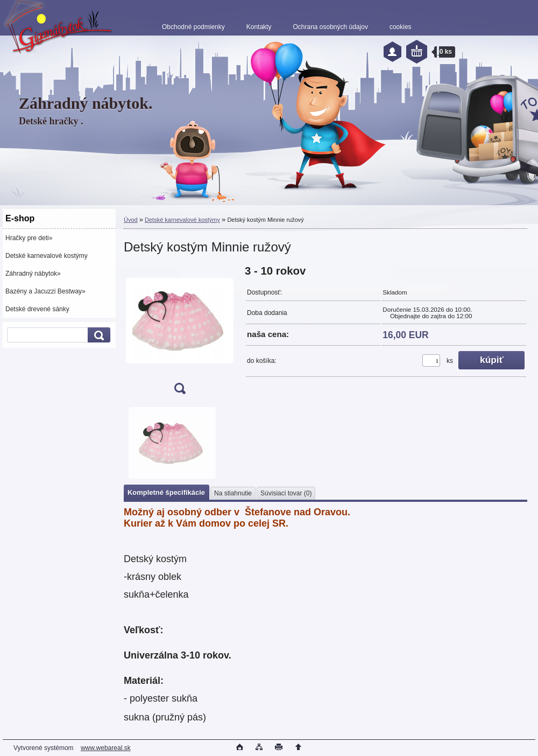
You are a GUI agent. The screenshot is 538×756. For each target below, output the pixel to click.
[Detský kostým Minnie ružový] (180, 333)
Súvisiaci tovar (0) (286, 493)
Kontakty (259, 27)
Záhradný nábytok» (33, 274)
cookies (401, 27)
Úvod (131, 220)
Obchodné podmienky (193, 27)
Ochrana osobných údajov (330, 27)
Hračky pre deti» (29, 238)
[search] (97, 335)
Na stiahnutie (233, 493)
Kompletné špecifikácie (166, 492)
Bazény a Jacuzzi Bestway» (45, 291)
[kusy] (431, 360)
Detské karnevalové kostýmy (47, 256)
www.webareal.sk (106, 748)
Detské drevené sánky (37, 309)
